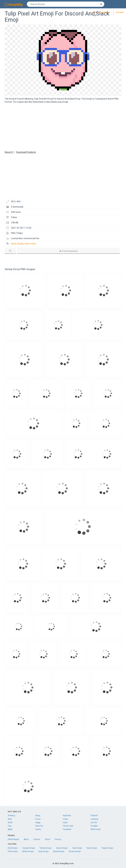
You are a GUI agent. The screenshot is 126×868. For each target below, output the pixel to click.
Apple (10, 829)
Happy (38, 822)
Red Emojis (13, 848)
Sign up (106, 12)
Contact (37, 839)
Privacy (58, 839)
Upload (120, 12)
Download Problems (26, 152)
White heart (96, 829)
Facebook (67, 829)
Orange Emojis (29, 848)
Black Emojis (59, 851)
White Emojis (28, 851)
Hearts (38, 829)
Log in (96, 12)
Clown (66, 819)
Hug (9, 826)
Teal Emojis (77, 848)
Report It (9, 152)
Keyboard (67, 816)
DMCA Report (13, 839)
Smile (10, 822)
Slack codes (30, 244)
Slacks (20, 244)
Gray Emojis (43, 851)
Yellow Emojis (45, 848)
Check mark (68, 826)
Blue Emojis (92, 848)
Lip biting (94, 819)
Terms (48, 839)
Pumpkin (94, 826)
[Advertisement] (63, 127)
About (26, 839)
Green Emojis (62, 848)
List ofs (94, 822)
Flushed (94, 816)
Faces (38, 819)
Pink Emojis (13, 851)
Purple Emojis (107, 848)
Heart (65, 822)
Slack (14, 244)
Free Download (68, 251)
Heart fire (39, 826)
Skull (10, 819)
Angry (38, 816)
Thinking (11, 816)
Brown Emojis (75, 851)
